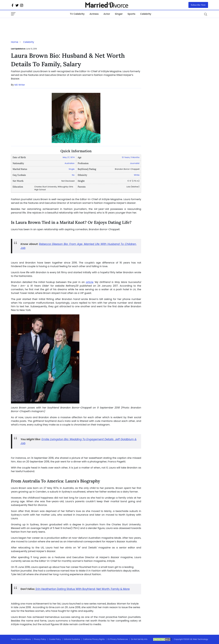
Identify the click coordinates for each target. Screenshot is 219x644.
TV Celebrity (77, 14)
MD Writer (20, 85)
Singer (119, 14)
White (137, 175)
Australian (70, 163)
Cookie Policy (55, 639)
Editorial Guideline (72, 639)
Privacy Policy (40, 639)
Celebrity (146, 14)
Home (15, 42)
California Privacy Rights (94, 639)
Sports (131, 14)
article (90, 282)
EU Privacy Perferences (118, 639)
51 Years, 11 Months (131, 157)
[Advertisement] (35, 24)
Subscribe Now (198, 5)
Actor (107, 14)
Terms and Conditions (21, 639)
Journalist (135, 163)
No (73, 175)
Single (72, 169)
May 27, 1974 (69, 157)
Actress (94, 14)
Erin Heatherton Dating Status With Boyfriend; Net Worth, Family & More (82, 589)
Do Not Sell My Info (139, 639)
